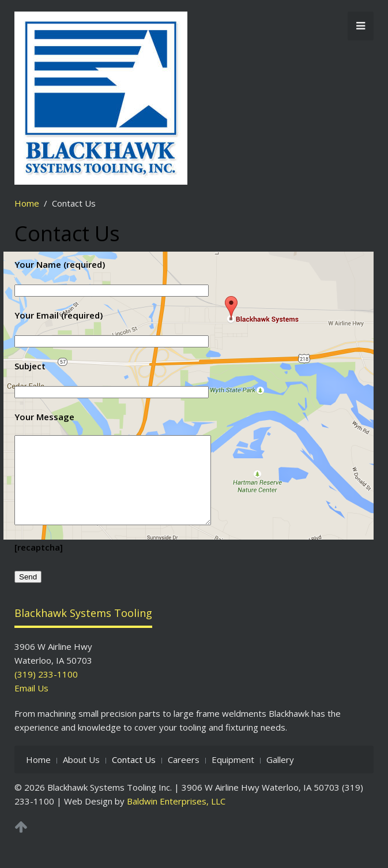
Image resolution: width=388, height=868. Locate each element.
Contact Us (134, 777)
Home (27, 203)
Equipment (233, 777)
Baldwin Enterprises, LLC (176, 818)
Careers (184, 777)
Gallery (280, 777)
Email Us (31, 705)
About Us (81, 777)
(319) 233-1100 (46, 691)
